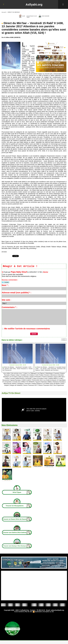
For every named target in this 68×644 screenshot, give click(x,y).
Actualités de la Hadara (37, 375)
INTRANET (56, 379)
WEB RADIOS (46, 379)
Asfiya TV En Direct (12, 397)
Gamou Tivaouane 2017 (34, 387)
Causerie (62, 374)
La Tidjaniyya (35, 374)
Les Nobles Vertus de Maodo (49, 386)
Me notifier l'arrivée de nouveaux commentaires (27, 329)
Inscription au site (48, 616)
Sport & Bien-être (21, 379)
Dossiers (59, 375)
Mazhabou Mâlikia (33, 384)
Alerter (46, 272)
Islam (27, 374)
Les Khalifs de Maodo (25, 382)
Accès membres (20, 616)
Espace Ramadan (11, 375)
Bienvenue (8, 377)
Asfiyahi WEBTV (20, 380)
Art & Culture (32, 377)
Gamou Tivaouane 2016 (52, 387)
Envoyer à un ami (30, 16)
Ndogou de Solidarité (18, 387)
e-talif (29, 380)
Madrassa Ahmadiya (47, 384)
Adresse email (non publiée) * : (16, 293)
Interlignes (14, 386)
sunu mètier (6, 374)
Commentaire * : (9, 308)
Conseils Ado (59, 382)
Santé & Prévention (57, 377)
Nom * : (5, 286)
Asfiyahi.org (34, 4)
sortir (12, 380)
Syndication (38, 616)
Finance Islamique (8, 379)
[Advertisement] (34, 589)
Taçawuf (23, 384)
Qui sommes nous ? (18, 374)
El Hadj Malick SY (39, 382)
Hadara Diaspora (32, 386)
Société (37, 379)
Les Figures (44, 374)
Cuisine (31, 379)
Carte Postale (50, 375)
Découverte (36, 380)
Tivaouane (22, 386)
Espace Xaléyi (23, 375)
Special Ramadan (47, 380)
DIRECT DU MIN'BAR (13, 12)
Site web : (6, 300)
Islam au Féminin (43, 377)
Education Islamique (19, 377)
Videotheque (54, 374)
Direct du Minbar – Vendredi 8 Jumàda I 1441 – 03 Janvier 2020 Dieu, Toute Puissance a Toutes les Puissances (18, 369)
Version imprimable (47, 16)
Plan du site (29, 616)
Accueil (4, 12)
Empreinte (50, 382)
